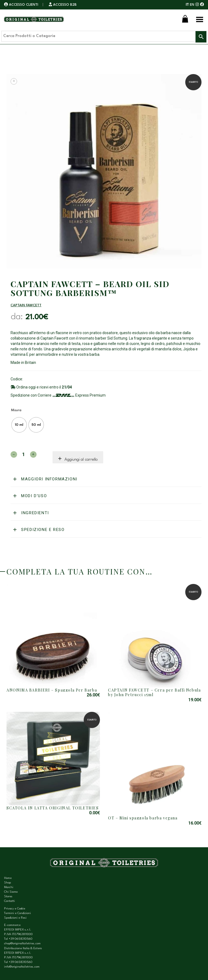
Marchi (9, 887)
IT (187, 5)
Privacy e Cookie (15, 909)
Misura (16, 410)
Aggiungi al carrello (81, 460)
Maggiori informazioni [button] (49, 479)
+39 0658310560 (21, 939)
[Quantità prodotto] (24, 454)
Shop (7, 883)
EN (192, 5)
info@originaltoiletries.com (22, 967)
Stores (8, 897)
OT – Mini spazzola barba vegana (143, 818)
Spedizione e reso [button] (42, 530)
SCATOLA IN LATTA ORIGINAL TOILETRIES (53, 808)
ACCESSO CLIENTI (22, 5)
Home (8, 878)
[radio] (19, 425)
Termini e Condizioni (17, 913)
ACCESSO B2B (63, 5)
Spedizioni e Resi (15, 918)
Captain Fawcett (26, 305)
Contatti (9, 901)
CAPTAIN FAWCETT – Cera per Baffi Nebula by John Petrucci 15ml (154, 692)
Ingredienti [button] (34, 513)
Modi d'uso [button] (33, 496)
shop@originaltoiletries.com (22, 944)
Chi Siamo (11, 892)
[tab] (106, 479)
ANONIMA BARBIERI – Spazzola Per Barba (52, 690)
